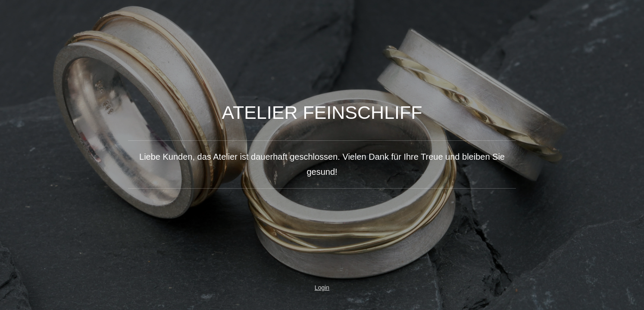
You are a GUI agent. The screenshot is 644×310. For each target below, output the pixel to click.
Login (322, 288)
